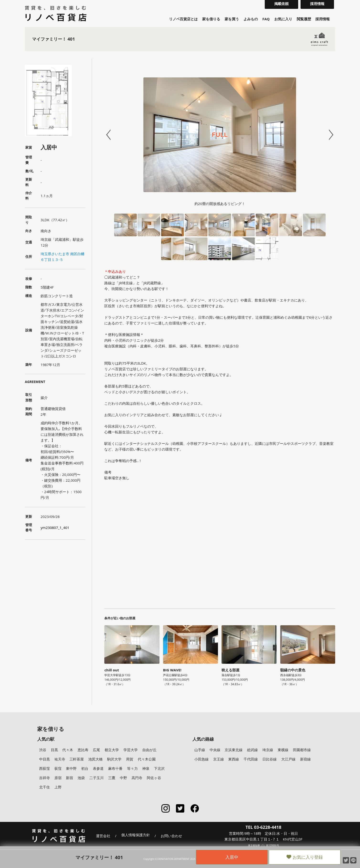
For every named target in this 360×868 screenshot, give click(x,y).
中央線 (215, 750)
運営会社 (103, 836)
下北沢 (159, 768)
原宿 (58, 778)
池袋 (81, 778)
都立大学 (112, 750)
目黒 (54, 750)
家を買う (232, 19)
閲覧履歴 (304, 19)
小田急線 (201, 759)
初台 (85, 768)
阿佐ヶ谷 (154, 778)
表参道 (98, 768)
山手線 (200, 750)
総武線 (252, 750)
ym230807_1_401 (55, 528)
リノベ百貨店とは (183, 19)
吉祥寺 (45, 778)
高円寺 (137, 778)
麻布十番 (115, 768)
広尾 (96, 750)
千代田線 (251, 759)
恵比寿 (83, 750)
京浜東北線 (234, 750)
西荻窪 (45, 768)
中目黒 (45, 759)
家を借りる (211, 19)
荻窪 (58, 768)
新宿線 (305, 759)
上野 (58, 787)
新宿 (69, 778)
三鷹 (112, 778)
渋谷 (43, 750)
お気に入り (283, 19)
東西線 (234, 759)
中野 (123, 778)
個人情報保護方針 (136, 835)
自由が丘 (149, 750)
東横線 (283, 750)
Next (329, 135)
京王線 (219, 759)
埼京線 (268, 750)
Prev (111, 135)
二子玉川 (96, 778)
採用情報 (323, 19)
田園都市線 (302, 750)
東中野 (71, 768)
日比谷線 (270, 759)
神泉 (146, 768)
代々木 (68, 750)
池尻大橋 (95, 759)
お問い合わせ (171, 836)
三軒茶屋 (77, 759)
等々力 (132, 768)
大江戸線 (288, 759)
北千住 (45, 787)
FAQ (266, 19)
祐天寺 (60, 759)
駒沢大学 (114, 759)
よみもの (251, 19)
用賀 (130, 759)
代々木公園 (147, 759)
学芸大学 (131, 750)
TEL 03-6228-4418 (264, 827)
